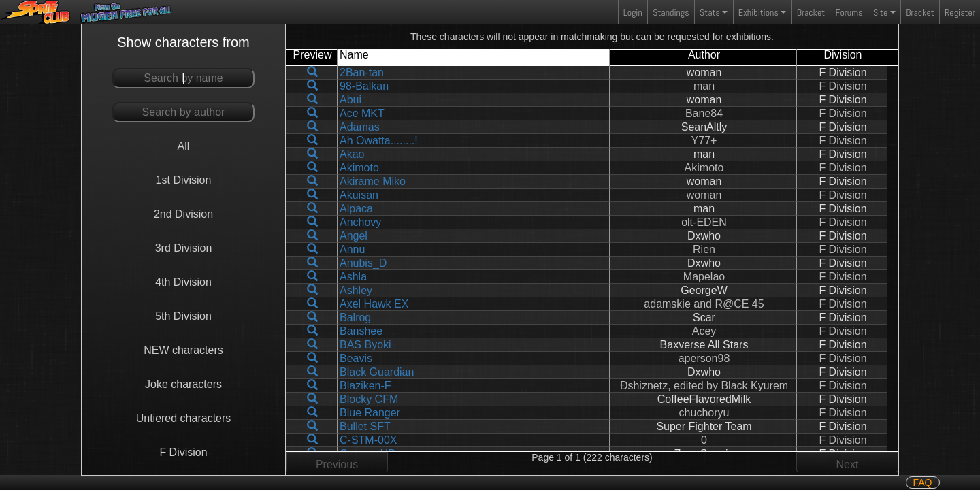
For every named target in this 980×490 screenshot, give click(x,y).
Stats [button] (710, 12)
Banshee (361, 331)
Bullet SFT (365, 426)
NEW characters (183, 350)
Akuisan (359, 195)
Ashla (353, 277)
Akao (352, 154)
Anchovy (360, 222)
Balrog (355, 317)
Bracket (811, 12)
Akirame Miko (373, 181)
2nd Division (183, 214)
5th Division (183, 316)
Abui (350, 100)
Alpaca (356, 209)
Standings (670, 15)
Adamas (360, 127)
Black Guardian (377, 372)
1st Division (184, 180)
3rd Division (184, 248)
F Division (183, 452)
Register (960, 12)
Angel (354, 236)
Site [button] (880, 12)
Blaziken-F (365, 386)
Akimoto (359, 168)
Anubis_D (363, 263)
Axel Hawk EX (374, 304)
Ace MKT (362, 113)
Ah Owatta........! (379, 141)
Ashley (356, 290)
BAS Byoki (365, 345)
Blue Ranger (370, 413)
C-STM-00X (368, 440)
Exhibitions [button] (758, 12)
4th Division (183, 282)
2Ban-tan (362, 72)
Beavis (356, 358)
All (184, 146)
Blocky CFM (369, 399)
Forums (849, 12)
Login (633, 12)
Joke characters (183, 384)
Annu (352, 249)
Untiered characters (184, 418)
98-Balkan (364, 86)
